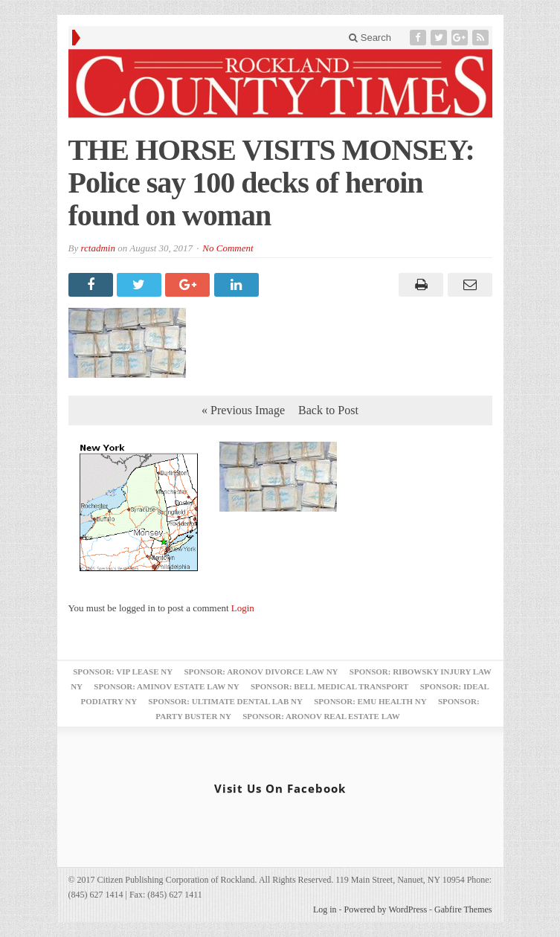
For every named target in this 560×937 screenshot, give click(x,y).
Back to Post (328, 410)
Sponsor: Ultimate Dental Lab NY (225, 701)
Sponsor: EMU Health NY (370, 701)
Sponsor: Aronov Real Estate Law (321, 716)
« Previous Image (243, 410)
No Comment (228, 248)
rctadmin (97, 248)
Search (370, 38)
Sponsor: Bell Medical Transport (329, 686)
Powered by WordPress (386, 909)
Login (243, 608)
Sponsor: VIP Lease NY (123, 672)
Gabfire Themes (463, 909)
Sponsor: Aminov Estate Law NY (166, 686)
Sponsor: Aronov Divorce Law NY (261, 672)
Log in (325, 909)
